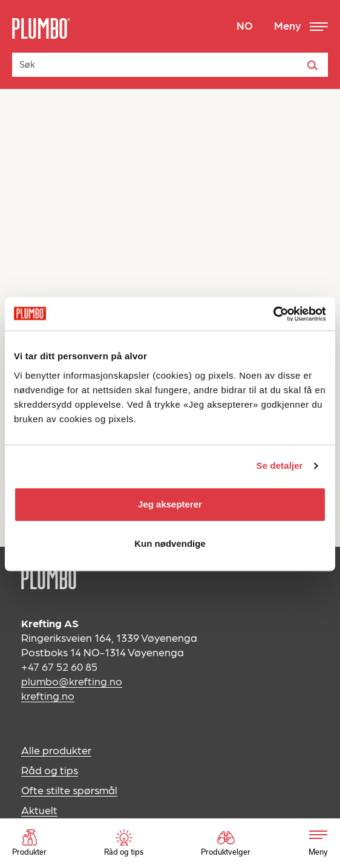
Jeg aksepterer (170, 504)
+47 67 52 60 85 (59, 666)
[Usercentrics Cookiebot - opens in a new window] (273, 314)
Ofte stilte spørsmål (69, 790)
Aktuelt (39, 810)
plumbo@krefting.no (72, 681)
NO (245, 25)
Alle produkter (56, 750)
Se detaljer (280, 465)
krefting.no (48, 695)
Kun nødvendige (170, 543)
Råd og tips (50, 770)
